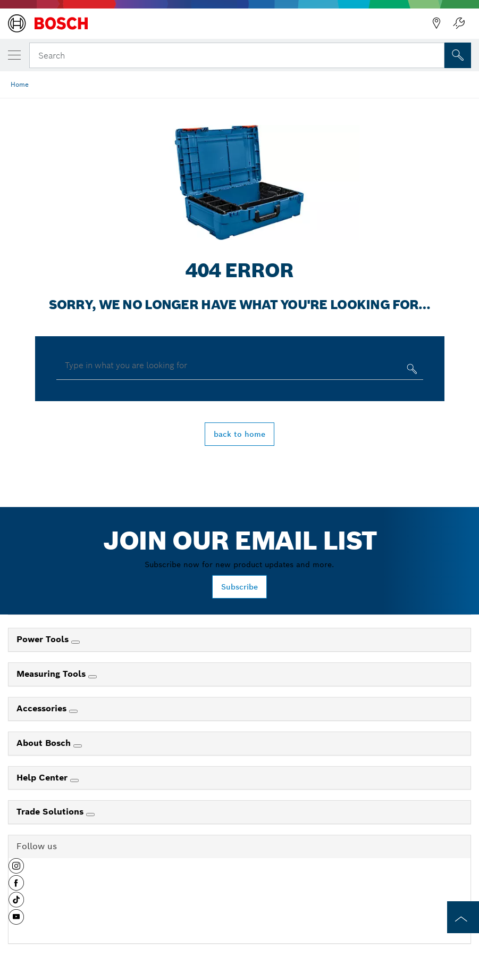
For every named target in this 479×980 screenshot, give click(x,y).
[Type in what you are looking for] (411, 371)
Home (20, 84)
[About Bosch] (78, 746)
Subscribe (240, 587)
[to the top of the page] (463, 917)
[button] (16, 870)
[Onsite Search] (458, 55)
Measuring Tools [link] (52, 674)
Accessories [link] (43, 708)
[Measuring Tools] (93, 677)
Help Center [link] (43, 778)
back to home (240, 434)
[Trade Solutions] (90, 815)
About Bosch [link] (45, 743)
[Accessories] (73, 711)
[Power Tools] (75, 642)
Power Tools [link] (44, 639)
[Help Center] (74, 780)
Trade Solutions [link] (51, 812)
